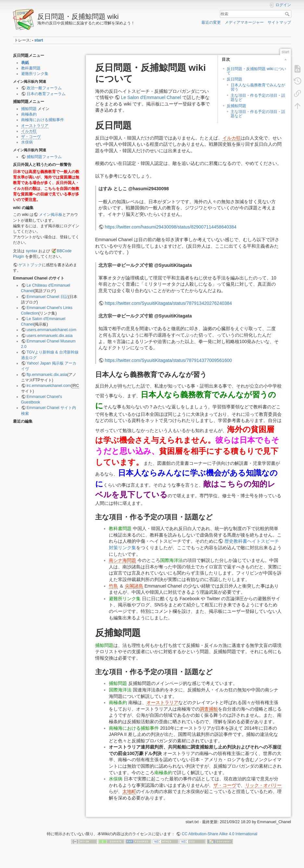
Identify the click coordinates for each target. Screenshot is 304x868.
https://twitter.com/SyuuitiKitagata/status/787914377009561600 (169, 360)
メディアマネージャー (244, 22)
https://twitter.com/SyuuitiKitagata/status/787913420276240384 (169, 303)
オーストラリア (35, 126)
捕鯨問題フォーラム (44, 157)
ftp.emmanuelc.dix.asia (47, 375)
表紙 (25, 63)
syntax (31, 251)
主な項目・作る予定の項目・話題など (258, 98)
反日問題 (234, 79)
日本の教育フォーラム (46, 94)
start (39, 40)
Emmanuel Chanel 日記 (47, 297)
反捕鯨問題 (236, 106)
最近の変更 (211, 22)
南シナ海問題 (122, 560)
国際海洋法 (171, 560)
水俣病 (27, 142)
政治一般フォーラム (44, 88)
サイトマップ (279, 22)
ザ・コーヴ (31, 137)
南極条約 (29, 114)
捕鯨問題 (29, 109)
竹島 (113, 586)
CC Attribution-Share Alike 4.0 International (219, 834)
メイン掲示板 (51, 215)
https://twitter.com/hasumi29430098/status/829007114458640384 (171, 227)
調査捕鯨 (209, 709)
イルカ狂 (29, 131)
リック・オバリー (263, 785)
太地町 (129, 791)
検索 (288, 14)
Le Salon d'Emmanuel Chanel (151, 97)
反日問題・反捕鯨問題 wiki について (256, 71)
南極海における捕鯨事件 (43, 120)
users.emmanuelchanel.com (51, 330)
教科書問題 (31, 68)
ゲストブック (30, 265)
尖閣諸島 (134, 586)
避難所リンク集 (35, 74)
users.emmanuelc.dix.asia (50, 336)
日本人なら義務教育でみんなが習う (258, 87)
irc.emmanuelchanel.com (49, 386)
